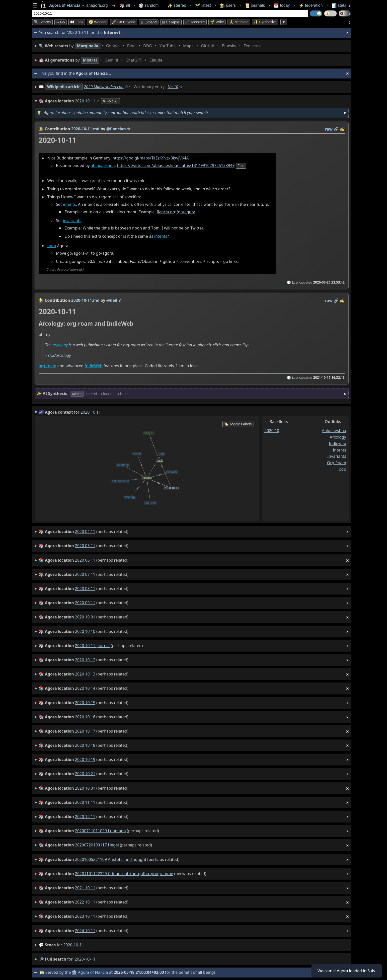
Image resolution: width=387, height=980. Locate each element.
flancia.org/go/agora (176, 212)
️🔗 (336, 129)
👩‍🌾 (41, 129)
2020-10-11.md (85, 129)
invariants (72, 221)
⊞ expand (149, 22)
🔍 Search (42, 22)
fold (241, 166)
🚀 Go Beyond (124, 22)
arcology (60, 345)
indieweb (338, 444)
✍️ (342, 129)
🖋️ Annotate (195, 22)
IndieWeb (94, 366)
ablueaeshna (103, 165)
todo (52, 246)
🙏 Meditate (239, 22)
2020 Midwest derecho (104, 87)
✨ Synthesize (265, 22)
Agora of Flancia (93, 972)
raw (329, 129)
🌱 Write (217, 22)
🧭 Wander (98, 22)
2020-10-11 (74, 945)
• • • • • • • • (151, 46)
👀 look (77, 22)
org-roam (47, 366)
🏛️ (74, 972)
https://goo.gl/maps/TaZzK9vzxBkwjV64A (151, 158)
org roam (337, 463)
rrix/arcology (60, 356)
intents (69, 205)
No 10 (173, 87)
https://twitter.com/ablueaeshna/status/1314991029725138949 (176, 165)
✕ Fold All (111, 101)
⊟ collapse (171, 22)
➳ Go (60, 22)
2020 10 (272, 431)
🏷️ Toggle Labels (238, 424)
